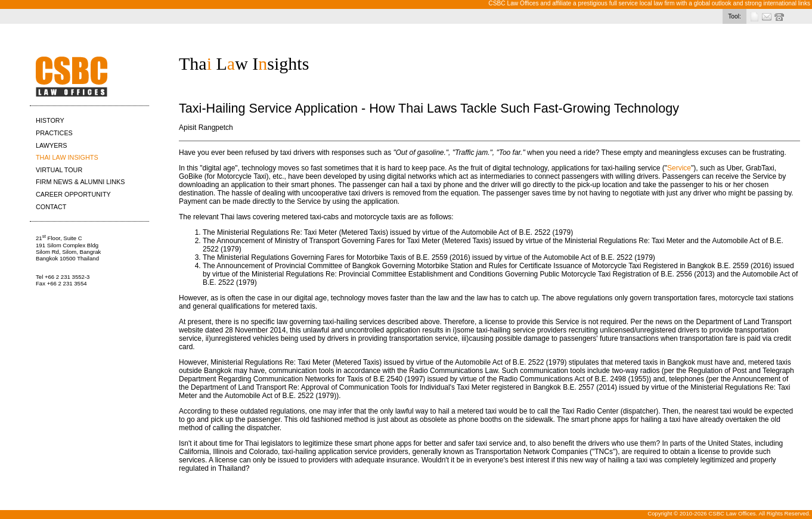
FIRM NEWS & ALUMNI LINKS (80, 182)
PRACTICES (54, 133)
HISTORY (50, 120)
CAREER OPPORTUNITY (73, 194)
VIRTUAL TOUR (59, 170)
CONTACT (51, 207)
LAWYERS (51, 145)
